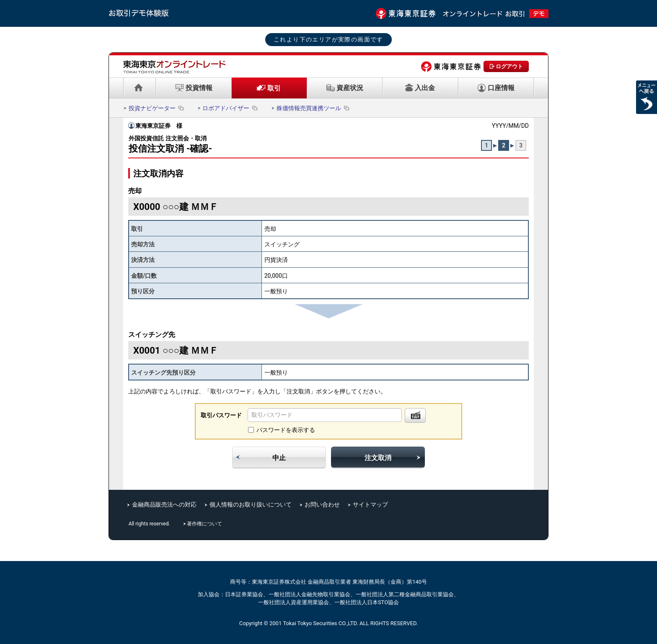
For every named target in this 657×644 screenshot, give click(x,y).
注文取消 (378, 458)
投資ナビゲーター (157, 108)
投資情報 (199, 88)
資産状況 (350, 88)
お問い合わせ (322, 504)
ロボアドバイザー (231, 108)
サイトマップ (370, 504)
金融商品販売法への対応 (164, 504)
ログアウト (509, 66)
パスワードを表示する (286, 430)
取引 (274, 88)
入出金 (425, 88)
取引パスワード (221, 415)
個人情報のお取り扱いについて (251, 504)
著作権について (205, 524)
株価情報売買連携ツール (314, 108)
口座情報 (501, 88)
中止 (279, 458)
